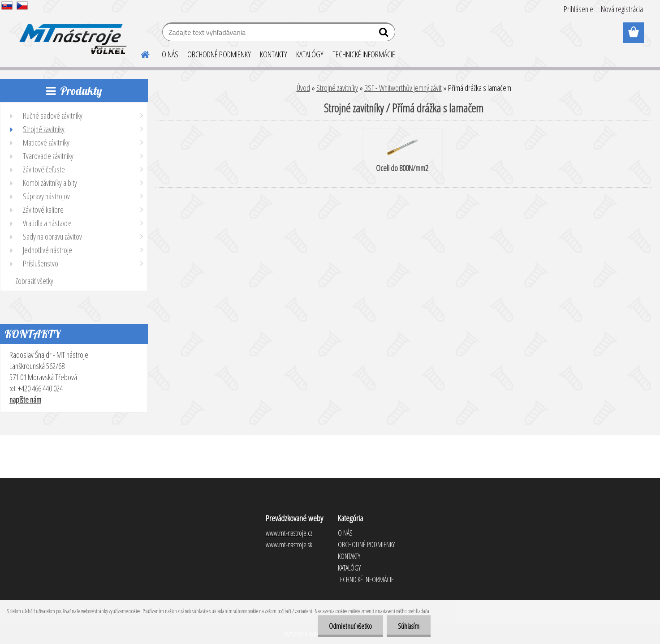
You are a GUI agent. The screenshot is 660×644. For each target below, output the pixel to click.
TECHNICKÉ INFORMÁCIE (364, 54)
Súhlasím (409, 626)
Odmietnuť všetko (350, 626)
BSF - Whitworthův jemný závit (403, 88)
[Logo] (71, 33)
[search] (385, 34)
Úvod (303, 88)
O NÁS (170, 54)
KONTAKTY (274, 54)
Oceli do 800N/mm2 (402, 155)
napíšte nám (25, 399)
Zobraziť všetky (34, 281)
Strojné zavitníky (337, 88)
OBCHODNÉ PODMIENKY (219, 54)
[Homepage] (140, 53)
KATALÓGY (310, 54)
